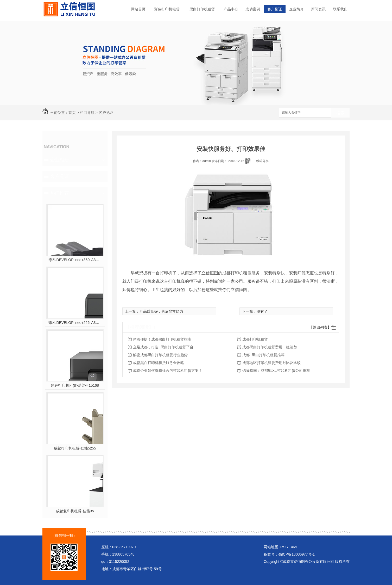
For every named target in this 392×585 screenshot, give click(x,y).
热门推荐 (60, 193)
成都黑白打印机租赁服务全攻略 (159, 363)
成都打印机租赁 (255, 339)
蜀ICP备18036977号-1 (296, 554)
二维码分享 (261, 161)
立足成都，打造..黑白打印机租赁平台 (163, 347)
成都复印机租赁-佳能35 (75, 511)
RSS (285, 547)
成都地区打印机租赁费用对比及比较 (271, 363)
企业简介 (296, 9)
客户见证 (275, 9)
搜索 (340, 113)
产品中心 (231, 9)
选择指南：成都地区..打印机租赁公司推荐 (276, 371)
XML (295, 547)
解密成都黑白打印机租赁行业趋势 (160, 355)
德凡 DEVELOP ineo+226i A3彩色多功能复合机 (75, 323)
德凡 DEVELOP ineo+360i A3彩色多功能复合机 (75, 260)
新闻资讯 (318, 9)
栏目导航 (87, 113)
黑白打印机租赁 (202, 9)
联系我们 (340, 9)
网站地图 (271, 547)
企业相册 (60, 160)
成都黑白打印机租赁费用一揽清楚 (270, 347)
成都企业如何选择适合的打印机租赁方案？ (168, 371)
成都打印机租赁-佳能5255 (75, 448)
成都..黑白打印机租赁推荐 (263, 355)
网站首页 (138, 9)
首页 (72, 113)
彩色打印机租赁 (167, 9)
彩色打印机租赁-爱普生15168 (75, 385)
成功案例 (253, 9)
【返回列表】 (320, 327)
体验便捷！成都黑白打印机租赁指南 (162, 339)
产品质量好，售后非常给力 (161, 311)
